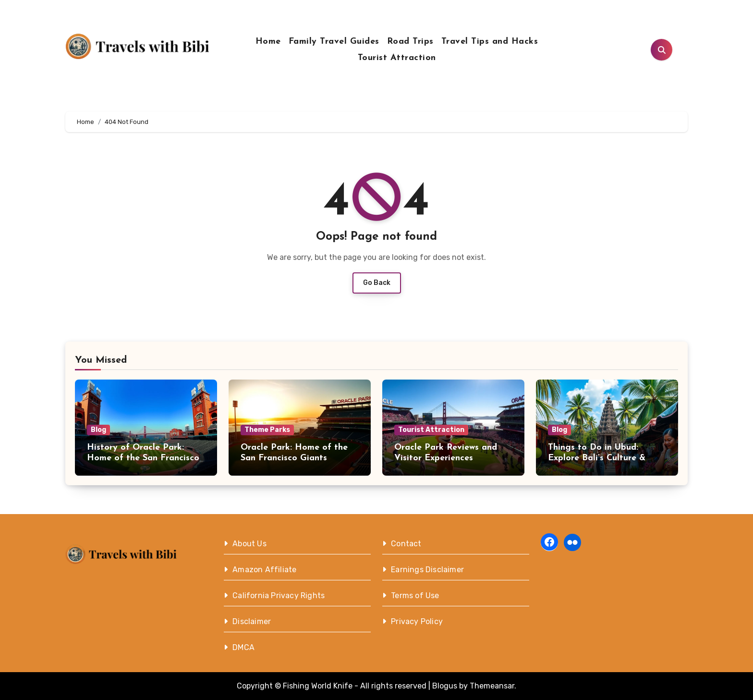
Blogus (445, 686)
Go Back (377, 283)
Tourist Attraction (397, 58)
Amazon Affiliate (264, 570)
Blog (98, 430)
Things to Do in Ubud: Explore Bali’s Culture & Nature (597, 458)
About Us (249, 544)
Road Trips (410, 42)
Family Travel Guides (334, 42)
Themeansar (492, 686)
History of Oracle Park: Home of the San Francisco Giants (143, 458)
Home (268, 42)
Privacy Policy (417, 621)
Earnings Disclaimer (427, 570)
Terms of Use (415, 596)
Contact (406, 544)
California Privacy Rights (279, 596)
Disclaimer (252, 621)
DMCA (243, 647)
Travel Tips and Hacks (490, 42)
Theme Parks (267, 430)
